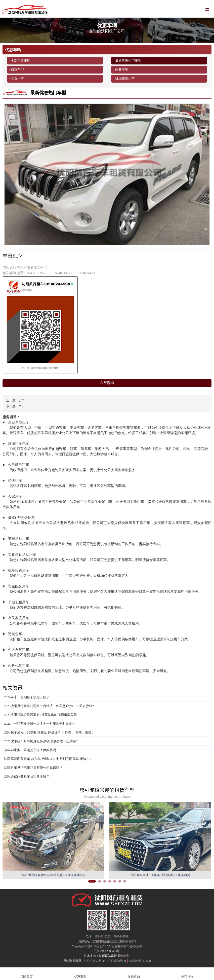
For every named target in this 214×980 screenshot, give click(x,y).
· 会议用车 (17, 78)
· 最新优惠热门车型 (127, 61)
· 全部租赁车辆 (20, 61)
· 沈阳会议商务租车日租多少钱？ (26, 776)
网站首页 (27, 974)
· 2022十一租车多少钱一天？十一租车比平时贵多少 (39, 724)
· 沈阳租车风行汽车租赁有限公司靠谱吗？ (33, 768)
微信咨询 (134, 974)
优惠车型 (80, 974)
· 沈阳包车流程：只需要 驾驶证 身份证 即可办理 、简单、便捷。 (49, 732)
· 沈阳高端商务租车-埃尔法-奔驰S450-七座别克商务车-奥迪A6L (47, 759)
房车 (22, 400)
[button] (92, 881)
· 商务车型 (121, 69)
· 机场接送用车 (124, 78)
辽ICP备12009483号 (107, 951)
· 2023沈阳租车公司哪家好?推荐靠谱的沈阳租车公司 (40, 715)
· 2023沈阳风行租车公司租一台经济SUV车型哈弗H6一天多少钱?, (49, 706)
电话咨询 (187, 974)
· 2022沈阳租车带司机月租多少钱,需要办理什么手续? (40, 741)
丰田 (22, 406)
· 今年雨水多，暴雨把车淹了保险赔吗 (29, 750)
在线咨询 (107, 383)
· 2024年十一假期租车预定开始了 (26, 697)
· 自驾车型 (17, 69)
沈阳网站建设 (108, 956)
